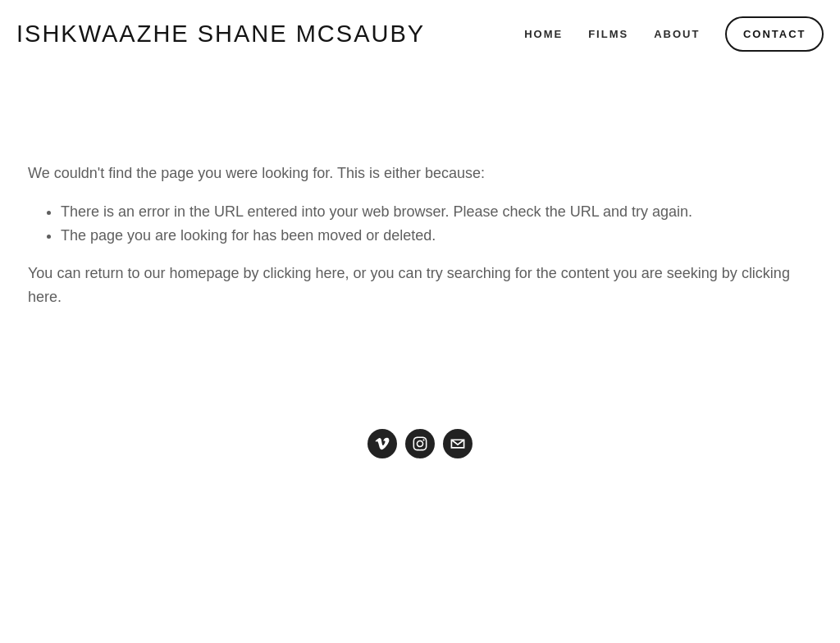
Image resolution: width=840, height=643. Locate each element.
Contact (775, 34)
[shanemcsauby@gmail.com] (458, 444)
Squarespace (461, 578)
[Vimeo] (382, 444)
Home (543, 34)
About (677, 34)
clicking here (304, 273)
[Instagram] (420, 444)
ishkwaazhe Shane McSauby (221, 34)
